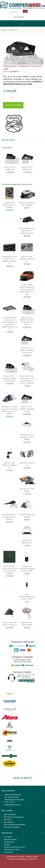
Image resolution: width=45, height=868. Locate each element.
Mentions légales (32, 857)
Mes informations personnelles (15, 825)
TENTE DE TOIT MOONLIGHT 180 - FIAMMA (9, 205)
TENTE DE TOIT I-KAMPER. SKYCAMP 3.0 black (27, 409)
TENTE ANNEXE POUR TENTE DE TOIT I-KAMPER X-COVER (27, 231)
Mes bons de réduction (12, 827)
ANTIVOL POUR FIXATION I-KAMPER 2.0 (27, 259)
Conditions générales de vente (14, 847)
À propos (7, 844)
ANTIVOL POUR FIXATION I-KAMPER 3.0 (9, 465)
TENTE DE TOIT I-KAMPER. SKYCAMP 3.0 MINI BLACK (9, 379)
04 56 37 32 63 (10, 802)
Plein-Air (4, 30)
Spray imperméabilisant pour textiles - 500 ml (27, 597)
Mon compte (7, 811)
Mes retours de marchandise (14, 817)
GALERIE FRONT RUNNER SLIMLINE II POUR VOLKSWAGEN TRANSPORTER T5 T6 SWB (27, 290)
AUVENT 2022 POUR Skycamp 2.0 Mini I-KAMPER (27, 437)
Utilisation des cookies (12, 850)
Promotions (8, 837)
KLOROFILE (33, 859)
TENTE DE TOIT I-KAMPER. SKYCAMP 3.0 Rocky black (27, 350)
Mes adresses (9, 822)
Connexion (20, 17)
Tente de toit (13, 30)
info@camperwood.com (12, 805)
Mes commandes (10, 815)
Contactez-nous (9, 842)
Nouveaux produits (10, 839)
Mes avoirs (8, 820)
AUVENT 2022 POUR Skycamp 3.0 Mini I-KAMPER (9, 517)
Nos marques (8, 852)
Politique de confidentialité (17, 859)
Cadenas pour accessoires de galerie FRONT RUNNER (27, 569)
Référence (6, 72)
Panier (29, 17)
